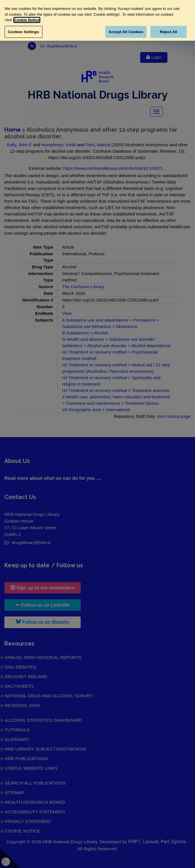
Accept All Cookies (126, 32)
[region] (98, 20)
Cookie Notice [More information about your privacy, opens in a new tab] (27, 20)
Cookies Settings (24, 32)
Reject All (168, 32)
